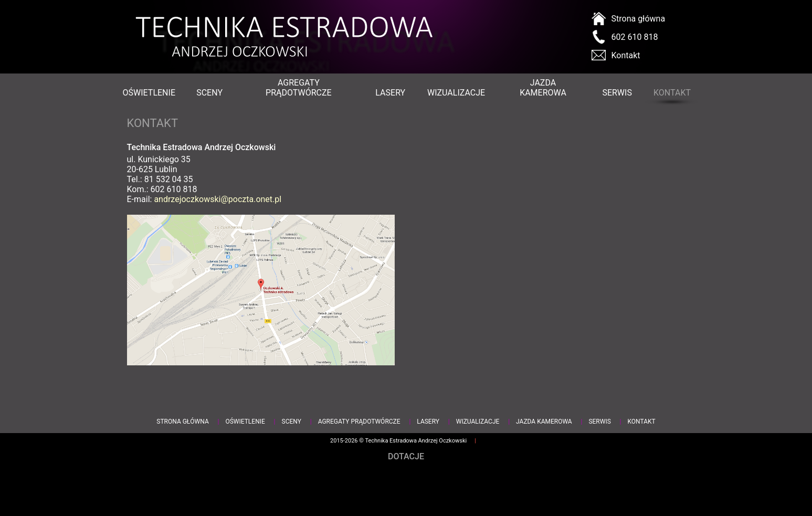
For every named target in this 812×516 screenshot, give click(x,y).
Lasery (390, 93)
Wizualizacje (456, 93)
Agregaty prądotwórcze (299, 88)
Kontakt (626, 55)
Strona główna (639, 19)
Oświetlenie (149, 93)
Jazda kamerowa (543, 88)
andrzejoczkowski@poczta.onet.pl (218, 199)
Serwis (617, 93)
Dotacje (406, 456)
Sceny (209, 93)
